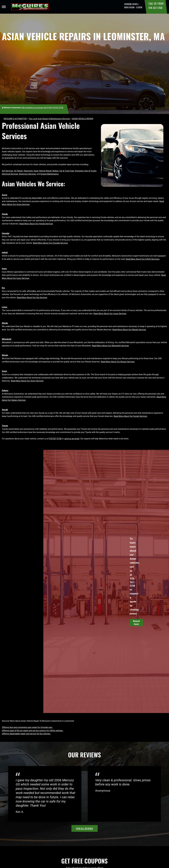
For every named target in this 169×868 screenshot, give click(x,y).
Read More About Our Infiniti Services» (143, 259)
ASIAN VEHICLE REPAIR (83, 119)
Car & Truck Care (67, 171)
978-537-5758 (155, 8)
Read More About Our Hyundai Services (50, 243)
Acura (4, 195)
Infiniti (5, 253)
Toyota (5, 426)
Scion (4, 371)
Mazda (5, 323)
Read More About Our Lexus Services (110, 314)
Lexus (5, 307)
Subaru (5, 391)
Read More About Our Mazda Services (129, 330)
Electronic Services (27, 174)
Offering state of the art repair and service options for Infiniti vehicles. (33, 731)
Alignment (28, 171)
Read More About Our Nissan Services (118, 362)
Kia (3, 288)
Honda (5, 214)
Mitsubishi (7, 339)
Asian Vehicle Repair (42, 171)
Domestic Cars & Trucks (86, 171)
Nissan (5, 355)
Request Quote (136, 623)
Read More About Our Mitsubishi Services (110, 346)
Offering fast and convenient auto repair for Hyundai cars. (27, 727)
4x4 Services (7, 171)
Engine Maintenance (49, 174)
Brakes (55, 171)
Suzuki (5, 410)
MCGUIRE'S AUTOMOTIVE (15, 119)
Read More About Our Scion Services (27, 381)
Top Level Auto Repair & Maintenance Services (49, 119)
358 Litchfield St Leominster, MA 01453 (37, 108)
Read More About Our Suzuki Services (130, 416)
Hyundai (6, 233)
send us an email (72, 439)
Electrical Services (10, 174)
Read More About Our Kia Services (32, 298)
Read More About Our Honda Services (36, 224)
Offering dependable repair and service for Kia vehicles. (26, 734)
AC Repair (18, 171)
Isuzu (4, 269)
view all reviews (84, 828)
